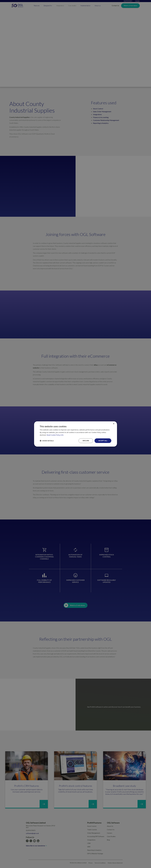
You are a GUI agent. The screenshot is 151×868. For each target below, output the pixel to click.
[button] (47, 441)
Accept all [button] (103, 441)
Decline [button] (86, 441)
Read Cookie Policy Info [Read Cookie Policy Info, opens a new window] (55, 435)
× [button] (114, 424)
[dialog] (76, 434)
